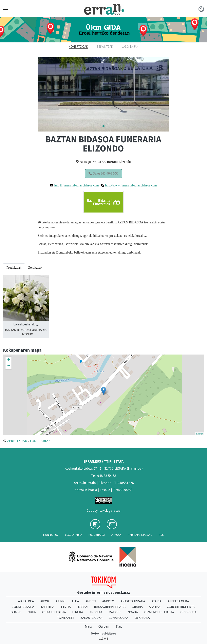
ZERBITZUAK (17, 441)
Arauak (116, 535)
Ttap (119, 627)
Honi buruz (51, 535)
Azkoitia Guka (23, 607)
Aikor (45, 601)
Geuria (137, 607)
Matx (88, 627)
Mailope (115, 612)
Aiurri (60, 601)
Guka (32, 612)
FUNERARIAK (40, 441)
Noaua (133, 612)
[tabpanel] (104, 94)
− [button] (9, 366)
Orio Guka (188, 612)
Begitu (66, 607)
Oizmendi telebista (159, 612)
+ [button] (9, 360)
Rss (161, 535)
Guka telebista (54, 612)
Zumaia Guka (118, 618)
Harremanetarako (140, 535)
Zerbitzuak (35, 268)
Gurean (104, 627)
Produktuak (14, 268)
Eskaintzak (105, 46)
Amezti (90, 601)
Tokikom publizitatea (103, 633)
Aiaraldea (26, 601)
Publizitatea (97, 535)
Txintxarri (66, 618)
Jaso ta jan (130, 46)
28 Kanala (142, 618)
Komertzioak (78, 46)
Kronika (96, 612)
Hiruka (78, 612)
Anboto (108, 601)
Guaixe (16, 612)
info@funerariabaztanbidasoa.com (76, 185)
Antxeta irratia (133, 601)
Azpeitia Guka (178, 601)
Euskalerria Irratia (110, 607)
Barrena (48, 607)
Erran (83, 607)
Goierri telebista (181, 607)
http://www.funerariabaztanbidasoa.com (131, 185)
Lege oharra (74, 535)
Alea (75, 601)
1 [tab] (103, 126)
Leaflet (200, 434)
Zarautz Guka (91, 618)
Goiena (155, 607)
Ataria (156, 601)
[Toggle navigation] (6, 9)
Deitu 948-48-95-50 (103, 173)
